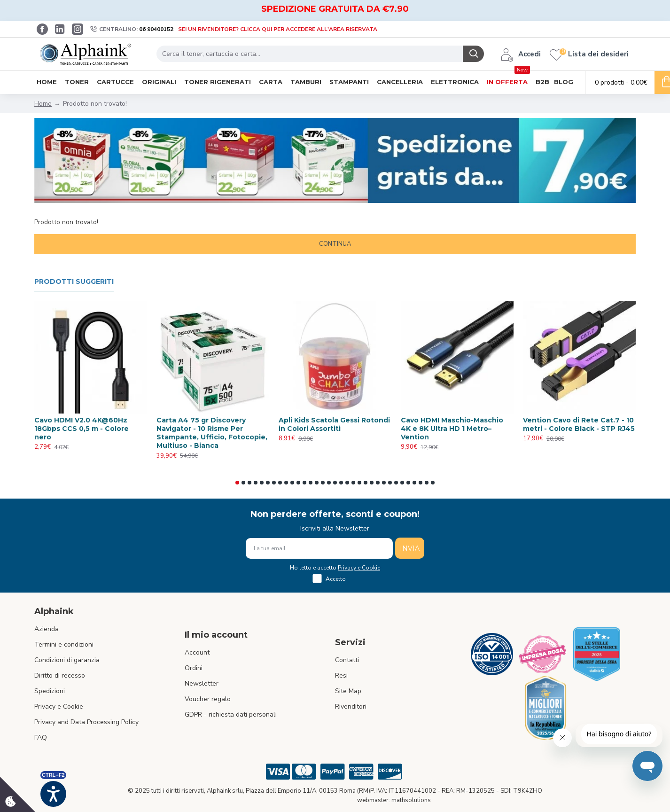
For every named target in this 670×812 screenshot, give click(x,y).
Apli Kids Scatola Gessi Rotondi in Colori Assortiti (334, 424)
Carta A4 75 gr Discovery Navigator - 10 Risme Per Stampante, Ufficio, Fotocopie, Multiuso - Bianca (212, 433)
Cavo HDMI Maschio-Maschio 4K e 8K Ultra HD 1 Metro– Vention (452, 429)
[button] (237, 483)
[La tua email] (319, 548)
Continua (335, 244)
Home (43, 104)
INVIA (410, 548)
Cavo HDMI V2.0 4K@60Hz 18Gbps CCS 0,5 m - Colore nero (82, 429)
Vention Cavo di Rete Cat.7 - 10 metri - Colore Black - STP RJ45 (579, 424)
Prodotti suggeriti (74, 282)
